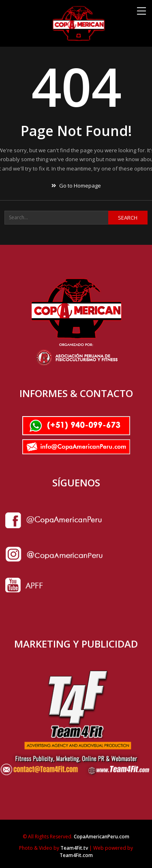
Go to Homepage (76, 186)
